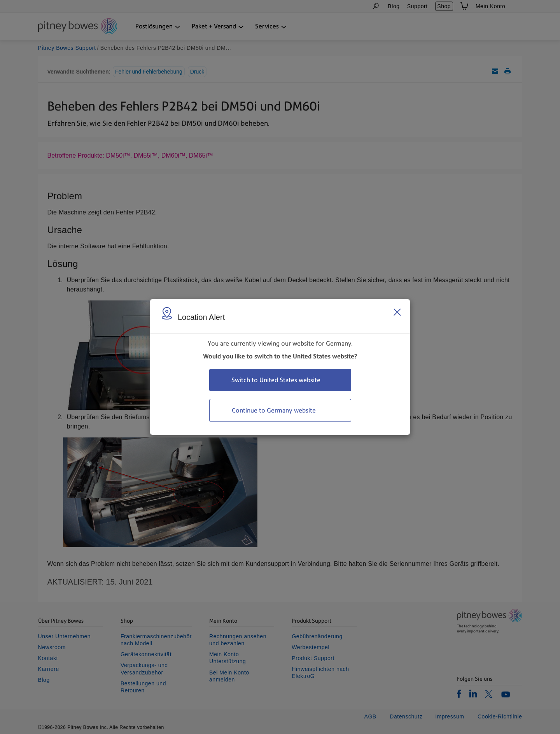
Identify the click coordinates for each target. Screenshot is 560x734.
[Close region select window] (397, 312)
